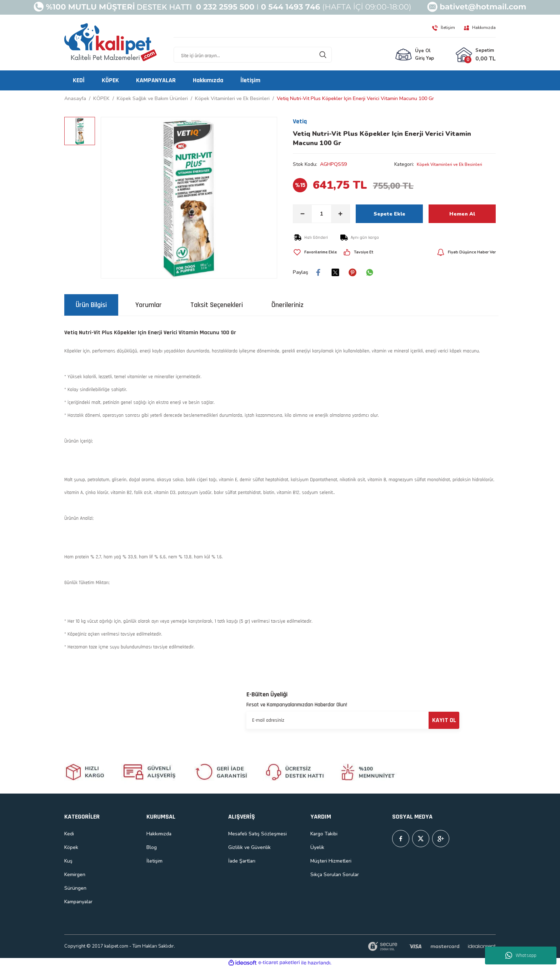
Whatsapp (521, 955)
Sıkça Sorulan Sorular (335, 875)
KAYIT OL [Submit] (444, 720)
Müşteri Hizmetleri (331, 861)
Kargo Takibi (324, 834)
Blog (152, 847)
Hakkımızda (159, 834)
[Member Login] (414, 55)
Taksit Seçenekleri (217, 305)
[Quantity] (321, 214)
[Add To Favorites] (318, 252)
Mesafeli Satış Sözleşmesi (257, 834)
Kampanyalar (78, 902)
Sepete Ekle (389, 214)
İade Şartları (242, 861)
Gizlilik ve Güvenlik (249, 847)
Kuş (68, 861)
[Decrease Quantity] (302, 214)
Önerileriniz (287, 305)
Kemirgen (75, 875)
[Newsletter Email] (353, 720)
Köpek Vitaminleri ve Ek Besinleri (454, 164)
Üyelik (317, 847)
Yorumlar (149, 305)
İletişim (154, 861)
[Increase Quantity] (340, 214)
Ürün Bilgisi (91, 305)
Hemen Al (462, 214)
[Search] (253, 55)
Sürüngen (75, 888)
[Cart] (476, 55)
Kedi (69, 834)
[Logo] (111, 43)
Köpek (71, 847)
